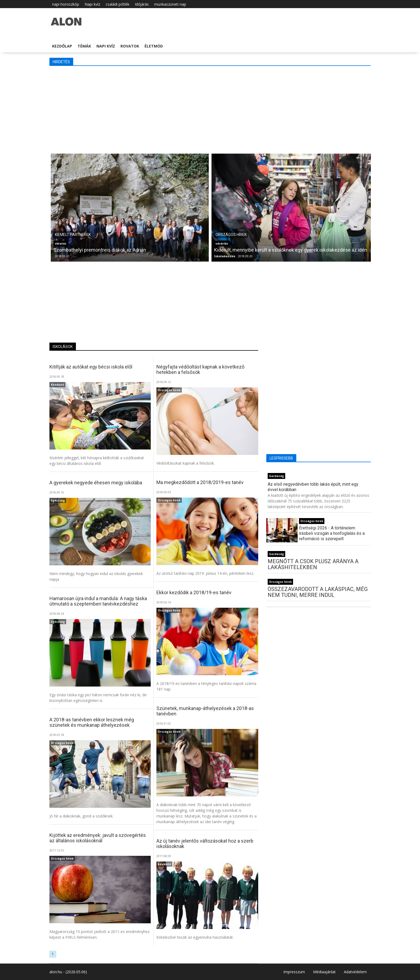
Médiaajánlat (324, 972)
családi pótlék (117, 4)
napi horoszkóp (66, 4)
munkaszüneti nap (170, 4)
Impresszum (294, 972)
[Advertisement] (210, 109)
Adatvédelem (355, 972)
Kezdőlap (62, 46)
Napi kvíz (92, 4)
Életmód (154, 46)
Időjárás (142, 4)
